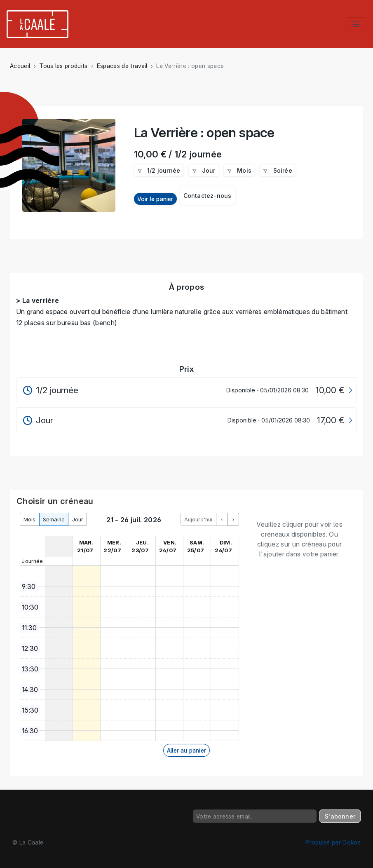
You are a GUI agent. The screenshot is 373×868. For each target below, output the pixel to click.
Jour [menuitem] (204, 170)
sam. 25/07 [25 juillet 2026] (196, 547)
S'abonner (340, 816)
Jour (78, 520)
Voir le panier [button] (155, 199)
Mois (29, 520)
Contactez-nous (208, 196)
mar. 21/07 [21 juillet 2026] (85, 547)
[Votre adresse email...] (255, 816)
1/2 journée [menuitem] (159, 170)
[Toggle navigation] (356, 24)
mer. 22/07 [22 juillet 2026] (112, 547)
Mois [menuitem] (239, 170)
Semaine (54, 520)
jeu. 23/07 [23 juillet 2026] (140, 547)
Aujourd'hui (198, 520)
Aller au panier (186, 750)
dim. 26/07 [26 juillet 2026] (223, 547)
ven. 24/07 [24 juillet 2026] (168, 547)
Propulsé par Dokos (333, 842)
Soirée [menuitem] (277, 170)
